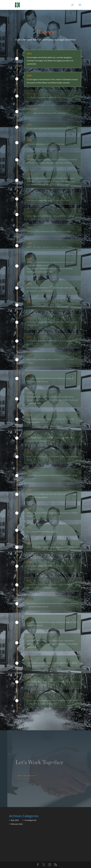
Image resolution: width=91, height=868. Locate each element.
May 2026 (15, 820)
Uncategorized (30, 820)
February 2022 (17, 824)
